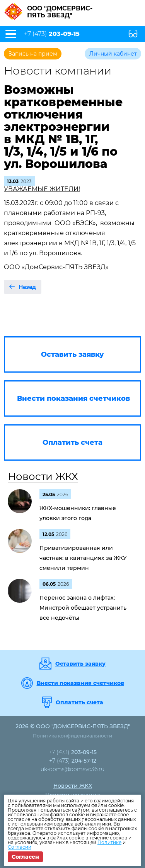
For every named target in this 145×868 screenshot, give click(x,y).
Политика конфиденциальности (72, 736)
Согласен (25, 857)
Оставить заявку (80, 664)
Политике (109, 842)
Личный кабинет (113, 54)
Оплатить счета (79, 702)
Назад (27, 287)
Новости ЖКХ (43, 476)
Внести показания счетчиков (80, 683)
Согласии (20, 847)
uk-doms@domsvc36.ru (72, 769)
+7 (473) (52, 34)
